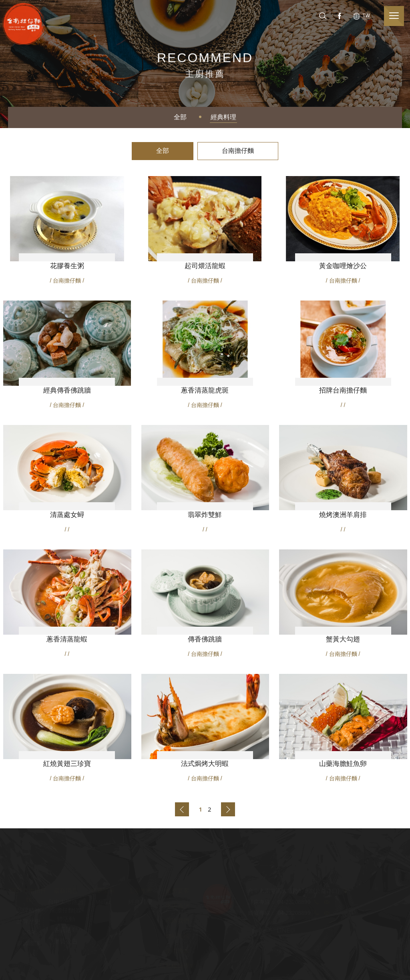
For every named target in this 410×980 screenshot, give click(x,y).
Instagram (266, 931)
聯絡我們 (177, 921)
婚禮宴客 (177, 891)
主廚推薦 (140, 891)
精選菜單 (103, 891)
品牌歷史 (28, 922)
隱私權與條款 (177, 966)
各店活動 (66, 930)
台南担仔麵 (26, 23)
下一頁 (228, 809)
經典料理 (223, 117)
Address (346, 892)
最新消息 (66, 891)
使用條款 (177, 951)
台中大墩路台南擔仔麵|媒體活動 (66, 911)
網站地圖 (177, 936)
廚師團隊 (28, 943)
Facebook (339, 16)
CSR (29, 933)
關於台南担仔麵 (28, 895)
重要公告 (66, 941)
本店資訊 (177, 906)
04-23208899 (294, 902)
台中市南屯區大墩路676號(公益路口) (294, 892)
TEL (316, 902)
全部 (180, 117)
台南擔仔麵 (238, 151)
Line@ (286, 931)
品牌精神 (28, 911)
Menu (103, 902)
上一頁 (182, 809)
